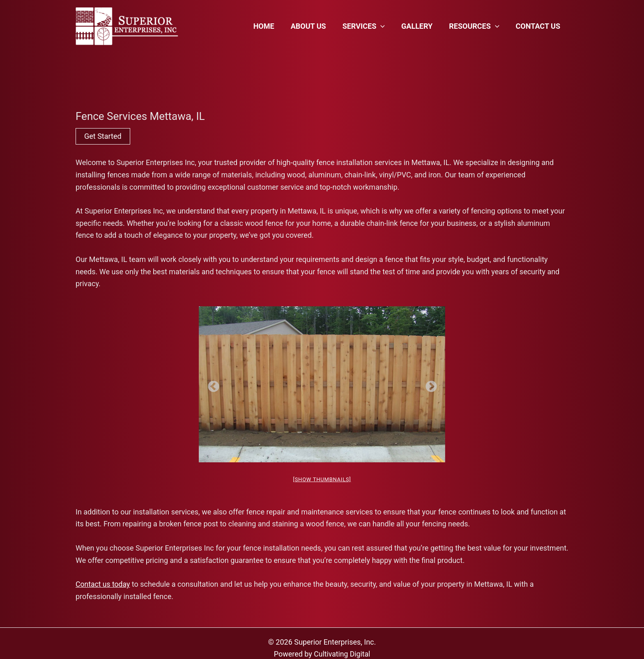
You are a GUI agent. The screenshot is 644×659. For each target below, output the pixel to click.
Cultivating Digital (342, 654)
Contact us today (103, 584)
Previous (211, 384)
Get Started (103, 136)
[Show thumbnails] (322, 479)
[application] (386, 26)
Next (429, 384)
